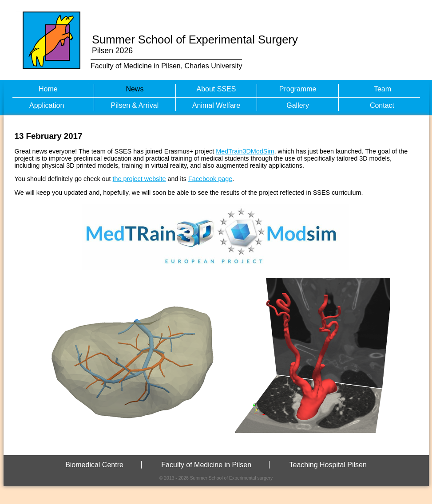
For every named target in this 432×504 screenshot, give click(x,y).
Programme (298, 89)
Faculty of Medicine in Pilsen (206, 465)
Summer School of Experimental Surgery (195, 39)
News (135, 89)
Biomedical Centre (94, 465)
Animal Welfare (216, 105)
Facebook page (210, 179)
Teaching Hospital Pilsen (328, 465)
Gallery (298, 105)
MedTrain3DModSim (245, 151)
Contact (382, 105)
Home (48, 89)
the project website (139, 179)
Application (47, 105)
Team (382, 89)
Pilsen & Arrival (135, 105)
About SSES (216, 89)
